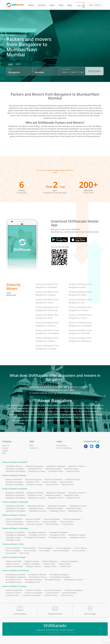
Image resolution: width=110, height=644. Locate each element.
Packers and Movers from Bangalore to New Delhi (80, 332)
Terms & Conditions (64, 448)
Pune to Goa (24, 553)
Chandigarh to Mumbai (37, 532)
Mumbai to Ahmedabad (15, 485)
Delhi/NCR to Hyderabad (56, 466)
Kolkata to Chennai (13, 564)
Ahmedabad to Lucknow (74, 580)
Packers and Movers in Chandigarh (15, 528)
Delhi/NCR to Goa (73, 471)
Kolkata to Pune (49, 564)
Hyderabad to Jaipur (74, 508)
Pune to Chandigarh (13, 551)
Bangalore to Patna (56, 498)
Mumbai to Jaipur (66, 482)
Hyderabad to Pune (36, 508)
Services (42, 5)
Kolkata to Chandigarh (32, 564)
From (10, 69)
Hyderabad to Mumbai (36, 506)
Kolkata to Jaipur (65, 564)
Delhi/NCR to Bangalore (34, 466)
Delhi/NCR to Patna (56, 471)
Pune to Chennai (81, 548)
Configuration (66, 69)
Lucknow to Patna (51, 595)
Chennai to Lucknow (35, 524)
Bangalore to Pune (35, 495)
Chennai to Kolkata (49, 522)
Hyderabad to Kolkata (55, 508)
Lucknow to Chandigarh (33, 593)
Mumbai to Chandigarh (15, 482)
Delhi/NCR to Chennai (77, 466)
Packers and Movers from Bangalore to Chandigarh (80, 324)
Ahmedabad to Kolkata (33, 580)
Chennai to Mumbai (33, 519)
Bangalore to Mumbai (35, 493)
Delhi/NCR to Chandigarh (15, 469)
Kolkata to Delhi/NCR (14, 561)
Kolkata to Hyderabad (69, 561)
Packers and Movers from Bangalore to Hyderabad (80, 339)
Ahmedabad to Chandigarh (60, 577)
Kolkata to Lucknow (34, 566)
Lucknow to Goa (67, 595)
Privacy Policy (62, 445)
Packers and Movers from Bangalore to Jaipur (80, 286)
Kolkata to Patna (50, 566)
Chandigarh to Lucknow (58, 537)
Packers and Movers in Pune (13, 544)
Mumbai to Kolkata (49, 482)
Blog (70, 5)
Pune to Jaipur (45, 551)
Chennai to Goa (68, 524)
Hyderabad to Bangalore (57, 506)
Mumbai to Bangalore (34, 480)
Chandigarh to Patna (78, 537)
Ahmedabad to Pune (14, 580)
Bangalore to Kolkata (53, 495)
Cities (52, 5)
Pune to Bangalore (46, 548)
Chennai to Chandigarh (15, 522)
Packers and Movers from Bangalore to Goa (80, 301)
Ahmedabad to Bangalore (59, 575)
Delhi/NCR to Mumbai (14, 466)
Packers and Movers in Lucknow (14, 586)
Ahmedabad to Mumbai (37, 575)
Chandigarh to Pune (57, 535)
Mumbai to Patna (52, 485)
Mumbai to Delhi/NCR (14, 480)
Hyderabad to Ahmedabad (16, 511)
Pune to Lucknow (79, 551)
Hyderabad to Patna (57, 511)
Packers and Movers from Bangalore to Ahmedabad (47, 332)
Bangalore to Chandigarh (15, 495)
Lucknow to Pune (52, 593)
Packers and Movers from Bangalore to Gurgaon (47, 293)
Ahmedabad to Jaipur (53, 580)
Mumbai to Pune (33, 482)
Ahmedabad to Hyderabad (16, 577)
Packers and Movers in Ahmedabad (16, 571)
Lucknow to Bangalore (53, 590)
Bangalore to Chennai (77, 493)
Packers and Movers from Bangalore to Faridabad (47, 286)
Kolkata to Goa (65, 566)
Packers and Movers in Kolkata (14, 557)
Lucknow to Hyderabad (73, 590)
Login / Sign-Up (95, 5)
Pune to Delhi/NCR (13, 548)
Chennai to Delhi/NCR (14, 519)
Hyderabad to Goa (75, 511)
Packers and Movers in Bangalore (15, 489)
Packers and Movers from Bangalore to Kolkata (47, 339)
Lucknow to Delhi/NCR (14, 590)
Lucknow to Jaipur (12, 595)
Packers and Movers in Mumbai (14, 475)
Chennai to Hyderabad (72, 519)
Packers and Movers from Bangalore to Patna (47, 301)
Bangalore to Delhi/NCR (15, 493)
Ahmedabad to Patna (14, 582)
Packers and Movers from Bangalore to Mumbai (47, 324)
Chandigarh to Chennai (37, 535)
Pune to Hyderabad (64, 548)
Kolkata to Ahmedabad (14, 566)
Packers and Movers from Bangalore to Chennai (80, 309)
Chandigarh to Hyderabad (16, 535)
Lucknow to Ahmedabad (32, 595)
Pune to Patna (11, 553)
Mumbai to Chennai (73, 480)
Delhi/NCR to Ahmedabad (15, 471)
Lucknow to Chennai (13, 593)
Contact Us (34, 448)
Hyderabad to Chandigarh (16, 508)
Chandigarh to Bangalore (58, 532)
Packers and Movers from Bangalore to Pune (47, 316)
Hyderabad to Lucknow (38, 511)
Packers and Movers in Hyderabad (15, 502)
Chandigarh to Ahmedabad (35, 537)
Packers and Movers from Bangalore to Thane (80, 316)
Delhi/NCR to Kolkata (53, 469)
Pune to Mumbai (29, 548)
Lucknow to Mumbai (33, 590)
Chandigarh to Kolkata (76, 535)
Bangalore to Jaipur (72, 495)
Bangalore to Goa (73, 498)
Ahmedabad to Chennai (38, 577)
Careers (5, 450)
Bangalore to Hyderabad (56, 493)
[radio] (10, 64)
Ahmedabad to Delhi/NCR (15, 575)
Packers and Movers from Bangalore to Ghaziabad (47, 309)
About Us (6, 445)
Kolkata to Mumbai (32, 561)
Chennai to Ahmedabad (15, 524)
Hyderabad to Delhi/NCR (15, 506)
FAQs (61, 5)
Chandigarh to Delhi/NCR (15, 532)
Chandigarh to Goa (13, 540)
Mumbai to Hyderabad (54, 480)
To (35, 69)
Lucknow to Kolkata (69, 593)
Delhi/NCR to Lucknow (37, 471)
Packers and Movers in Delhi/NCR (15, 462)
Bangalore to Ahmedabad (15, 498)
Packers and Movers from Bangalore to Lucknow (47, 347)
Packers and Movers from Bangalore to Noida (80, 293)
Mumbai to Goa (68, 485)
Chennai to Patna (52, 524)
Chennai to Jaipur (66, 522)
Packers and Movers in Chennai (14, 515)
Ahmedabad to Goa (32, 582)
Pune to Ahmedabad (61, 551)
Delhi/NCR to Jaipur (72, 469)
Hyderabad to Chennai (78, 506)
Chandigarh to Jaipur (14, 537)
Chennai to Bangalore (52, 519)
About (31, 5)
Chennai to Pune (33, 522)
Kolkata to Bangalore (50, 561)
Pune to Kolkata (30, 551)
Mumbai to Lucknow (35, 485)
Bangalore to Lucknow (37, 498)
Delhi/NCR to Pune (35, 469)
